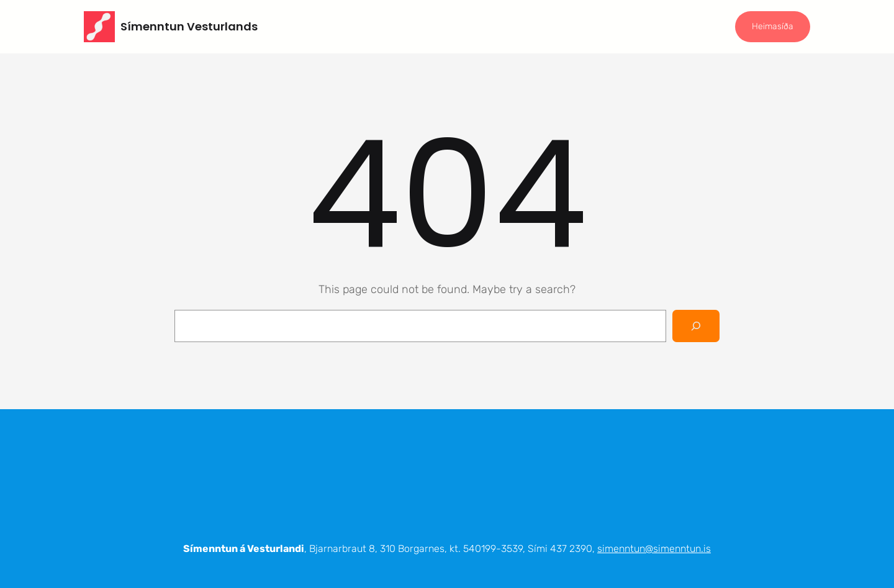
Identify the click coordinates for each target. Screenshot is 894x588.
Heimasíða (773, 26)
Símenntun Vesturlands (189, 26)
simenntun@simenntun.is (654, 549)
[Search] (696, 326)
